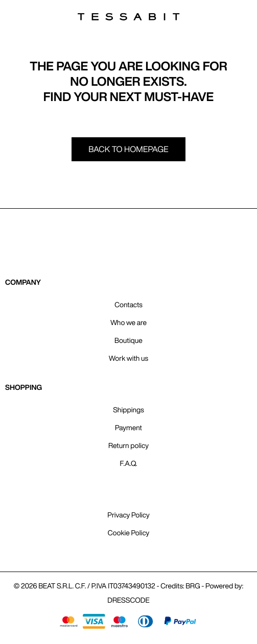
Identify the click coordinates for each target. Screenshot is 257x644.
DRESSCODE (128, 600)
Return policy (128, 445)
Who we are (128, 323)
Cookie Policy (129, 533)
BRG (193, 586)
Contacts (128, 305)
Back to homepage (128, 149)
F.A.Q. (129, 463)
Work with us (128, 358)
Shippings (128, 410)
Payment (128, 428)
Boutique (128, 340)
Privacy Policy (128, 515)
